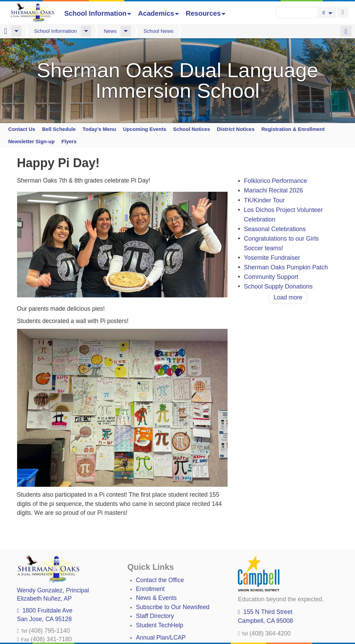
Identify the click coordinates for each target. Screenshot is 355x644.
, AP (44, 599)
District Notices (236, 129)
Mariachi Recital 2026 (274, 191)
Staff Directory (155, 616)
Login (343, 12)
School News (159, 31)
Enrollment (150, 589)
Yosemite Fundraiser (272, 258)
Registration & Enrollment (293, 129)
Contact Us (22, 129)
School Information (98, 13)
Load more (288, 297)
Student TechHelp (160, 625)
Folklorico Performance (276, 181)
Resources (206, 13)
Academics (159, 13)
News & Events (156, 598)
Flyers (69, 141)
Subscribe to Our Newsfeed (173, 607)
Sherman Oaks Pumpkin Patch (286, 267)
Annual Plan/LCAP (161, 638)
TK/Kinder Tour (264, 200)
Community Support (271, 277)
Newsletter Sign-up (31, 141)
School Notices (192, 129)
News (110, 31)
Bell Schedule (59, 129)
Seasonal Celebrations (275, 229)
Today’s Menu (99, 129)
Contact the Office (160, 580)
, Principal (53, 590)
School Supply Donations (278, 286)
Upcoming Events (145, 129)
